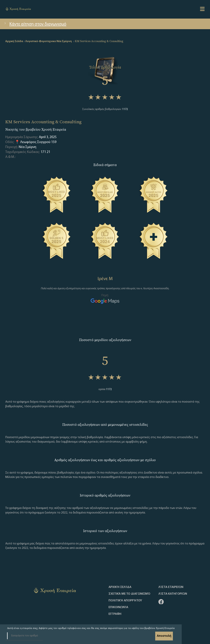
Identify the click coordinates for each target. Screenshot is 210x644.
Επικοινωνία (118, 607)
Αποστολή (164, 636)
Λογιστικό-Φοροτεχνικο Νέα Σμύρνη (49, 41)
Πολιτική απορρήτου (125, 601)
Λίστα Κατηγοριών (173, 594)
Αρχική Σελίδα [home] (14, 41)
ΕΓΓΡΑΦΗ (115, 614)
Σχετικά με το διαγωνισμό (129, 594)
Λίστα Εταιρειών (171, 587)
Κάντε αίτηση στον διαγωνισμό (35, 24)
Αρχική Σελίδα (120, 587)
